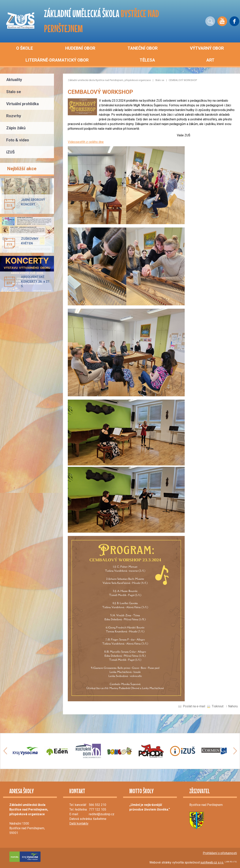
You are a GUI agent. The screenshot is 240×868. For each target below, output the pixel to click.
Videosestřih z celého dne (86, 142)
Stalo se (160, 80)
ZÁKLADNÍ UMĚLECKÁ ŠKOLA (101, 21)
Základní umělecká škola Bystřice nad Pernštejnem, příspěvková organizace (109, 80)
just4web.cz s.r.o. (212, 862)
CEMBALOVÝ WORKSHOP (183, 80)
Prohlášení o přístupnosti (220, 853)
